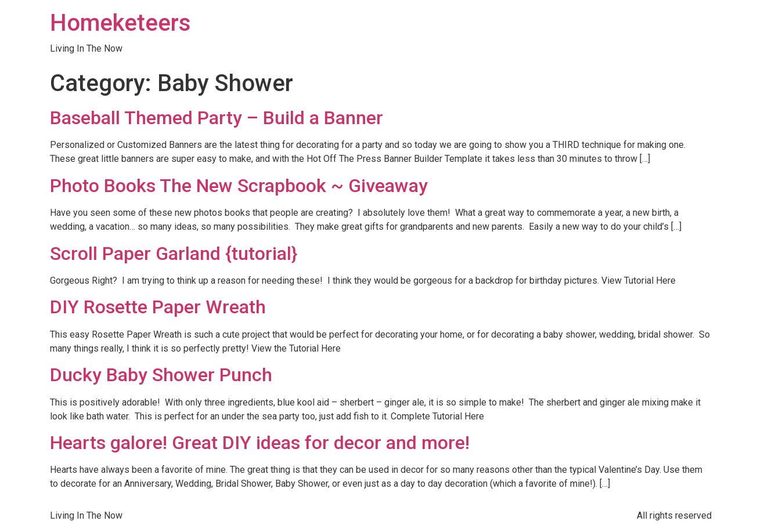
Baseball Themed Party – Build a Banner (217, 118)
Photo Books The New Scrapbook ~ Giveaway (239, 186)
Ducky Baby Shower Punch (161, 375)
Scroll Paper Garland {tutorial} (174, 254)
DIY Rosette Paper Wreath (158, 307)
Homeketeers (120, 23)
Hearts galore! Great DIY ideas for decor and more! (260, 443)
